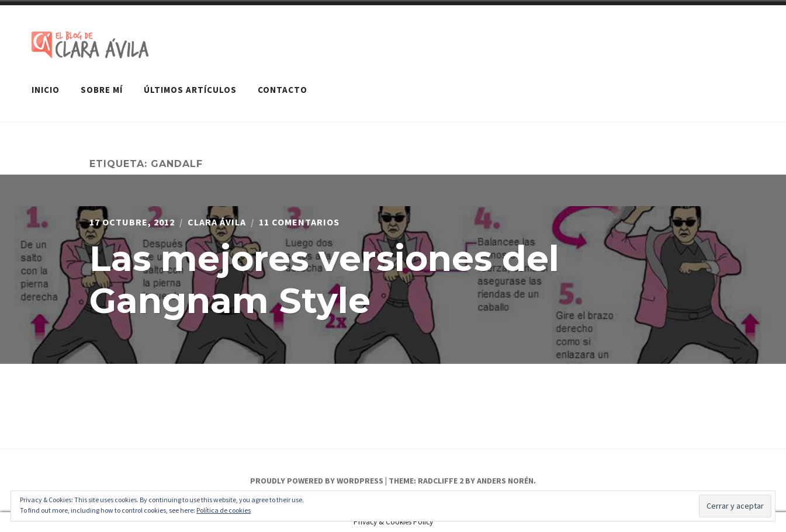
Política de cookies (224, 510)
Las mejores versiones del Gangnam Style (324, 279)
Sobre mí (102, 90)
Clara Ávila (217, 222)
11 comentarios (299, 222)
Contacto (283, 90)
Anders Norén (505, 481)
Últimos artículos (190, 90)
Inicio (46, 90)
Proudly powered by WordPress (317, 481)
